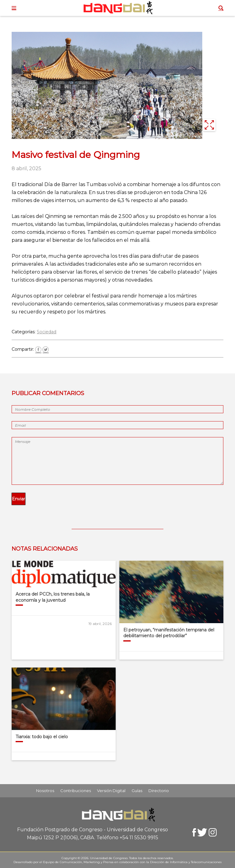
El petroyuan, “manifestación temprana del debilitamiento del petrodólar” (169, 633)
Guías (137, 791)
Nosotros (45, 791)
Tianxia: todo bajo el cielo (42, 737)
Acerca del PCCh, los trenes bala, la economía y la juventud (53, 597)
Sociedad (47, 332)
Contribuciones (76, 791)
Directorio (159, 791)
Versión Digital (111, 791)
